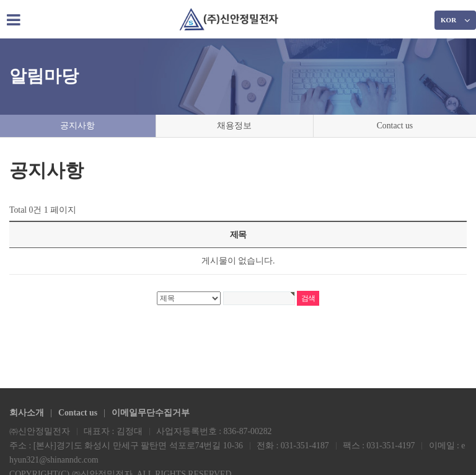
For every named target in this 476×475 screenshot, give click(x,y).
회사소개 (27, 411)
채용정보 (233, 126)
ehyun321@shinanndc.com (56, 459)
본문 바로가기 (0, 0)
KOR (455, 20)
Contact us (394, 126)
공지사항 (77, 126)
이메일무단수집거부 (152, 411)
